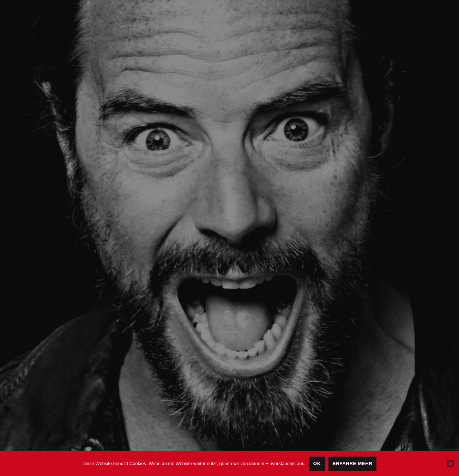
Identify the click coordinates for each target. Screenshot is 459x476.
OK (317, 463)
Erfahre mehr (353, 463)
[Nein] (450, 464)
